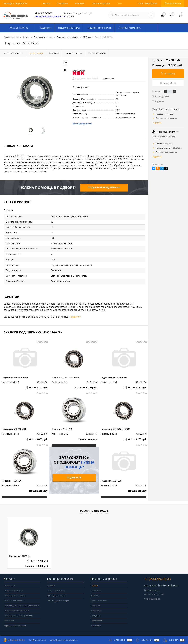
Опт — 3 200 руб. (135, 435)
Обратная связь (14, 640)
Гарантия (75, 312)
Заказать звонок (173, 3)
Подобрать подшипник (104, 188)
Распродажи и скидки (57, 591)
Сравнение (120, 640)
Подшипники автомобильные (16, 606)
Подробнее (157, 123)
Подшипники (45, 28)
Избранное (147, 640)
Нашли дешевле (161, 96)
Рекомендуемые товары (58, 596)
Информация (96, 606)
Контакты (80, 3)
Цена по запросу (88, 435)
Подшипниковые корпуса (99, 28)
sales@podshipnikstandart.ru (50, 17)
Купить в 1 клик (168, 83)
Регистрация (151, 3)
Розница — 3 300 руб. (167, 65)
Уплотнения (9, 616)
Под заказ (158, 101)
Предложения (97, 616)
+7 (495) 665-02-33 (43, 13)
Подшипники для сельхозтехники (18, 611)
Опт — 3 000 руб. (85, 384)
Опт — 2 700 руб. (36, 384)
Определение (21, 3)
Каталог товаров (18, 28)
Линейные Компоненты (130, 28)
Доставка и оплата (101, 3)
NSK (118, 110)
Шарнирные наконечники (15, 621)
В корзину (168, 73)
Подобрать (74, 473)
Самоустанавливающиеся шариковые (69, 217)
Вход (140, 3)
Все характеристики (82, 124)
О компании (62, 3)
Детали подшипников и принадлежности (21, 601)
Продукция (95, 611)
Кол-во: (159, 91)
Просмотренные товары (94, 506)
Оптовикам (96, 601)
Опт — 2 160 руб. (135, 384)
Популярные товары (56, 586)
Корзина (174, 640)
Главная (46, 3)
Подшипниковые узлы (69, 28)
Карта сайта (96, 621)
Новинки (51, 581)
